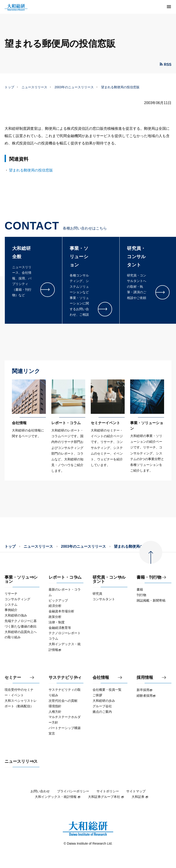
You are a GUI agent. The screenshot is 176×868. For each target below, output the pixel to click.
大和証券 (140, 797)
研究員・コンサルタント (109, 579)
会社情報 (101, 678)
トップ (9, 87)
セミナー (13, 678)
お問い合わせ (40, 791)
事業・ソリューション (21, 579)
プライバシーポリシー (73, 791)
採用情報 (145, 678)
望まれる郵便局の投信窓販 (31, 170)
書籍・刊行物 (149, 577)
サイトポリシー (108, 791)
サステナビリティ (65, 678)
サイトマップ (136, 791)
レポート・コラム (65, 577)
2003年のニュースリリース (74, 87)
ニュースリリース (34, 87)
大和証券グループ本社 (106, 797)
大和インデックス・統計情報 (58, 797)
